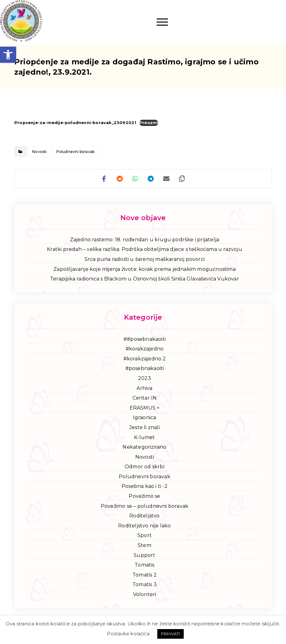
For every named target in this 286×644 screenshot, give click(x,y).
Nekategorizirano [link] (144, 447)
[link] (8, 55)
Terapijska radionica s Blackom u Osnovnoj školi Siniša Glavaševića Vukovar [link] (145, 279)
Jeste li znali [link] (145, 427)
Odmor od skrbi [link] (145, 467)
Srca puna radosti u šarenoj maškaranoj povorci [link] (145, 259)
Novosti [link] (39, 152)
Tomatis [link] (144, 565)
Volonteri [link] (145, 594)
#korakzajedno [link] (145, 349)
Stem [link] (145, 545)
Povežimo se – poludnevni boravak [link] (145, 506)
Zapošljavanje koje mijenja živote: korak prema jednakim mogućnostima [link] (145, 269)
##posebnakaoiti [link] (145, 339)
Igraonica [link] (145, 417)
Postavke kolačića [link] (128, 634)
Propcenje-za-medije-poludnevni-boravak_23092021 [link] (75, 123)
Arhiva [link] (144, 388)
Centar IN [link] (145, 398)
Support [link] (144, 555)
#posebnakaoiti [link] (145, 368)
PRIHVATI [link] (171, 634)
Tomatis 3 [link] (145, 584)
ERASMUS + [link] (145, 408)
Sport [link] (145, 535)
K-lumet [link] (144, 437)
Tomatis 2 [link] (145, 575)
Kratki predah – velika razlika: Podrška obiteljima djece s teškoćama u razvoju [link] (145, 249)
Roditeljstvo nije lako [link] (144, 526)
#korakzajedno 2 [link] (145, 359)
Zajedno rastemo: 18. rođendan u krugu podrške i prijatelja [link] (145, 240)
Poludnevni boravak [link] (76, 152)
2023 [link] (145, 378)
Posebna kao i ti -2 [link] (145, 486)
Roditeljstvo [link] (144, 516)
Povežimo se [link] (144, 496)
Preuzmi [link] (149, 123)
